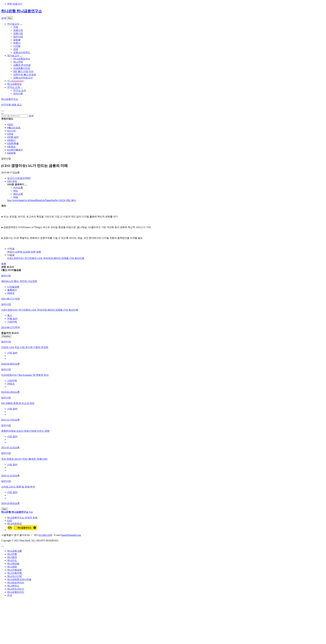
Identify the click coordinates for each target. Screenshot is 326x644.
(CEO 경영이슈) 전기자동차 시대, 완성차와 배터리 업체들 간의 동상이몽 (46, 258)
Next (4, 509)
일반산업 (18, 37)
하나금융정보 (14, 84)
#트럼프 (11, 147)
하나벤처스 (13, 586)
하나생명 (12, 567)
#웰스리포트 (14, 128)
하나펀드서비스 (16, 589)
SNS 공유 (12, 181)
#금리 (10, 124)
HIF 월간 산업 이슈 (23, 71)
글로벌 (17, 40)
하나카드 (12, 560)
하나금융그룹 (14, 551)
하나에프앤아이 (16, 583)
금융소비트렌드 (22, 52)
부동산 (17, 43)
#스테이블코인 (15, 150)
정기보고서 (13, 56)
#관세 (10, 134)
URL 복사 (71, 200)
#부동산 (11, 140)
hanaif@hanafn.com (71, 535)
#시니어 (11, 131)
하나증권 (12, 557)
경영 (16, 49)
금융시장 (18, 30)
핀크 (10, 595)
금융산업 (18, 33)
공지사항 (18, 94)
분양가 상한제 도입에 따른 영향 (24, 252)
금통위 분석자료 (22, 65)
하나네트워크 (14, 523)
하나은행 (12, 554)
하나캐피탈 (13, 564)
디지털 (17, 46)
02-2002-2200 (45, 535)
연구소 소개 (14, 87)
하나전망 (18, 62)
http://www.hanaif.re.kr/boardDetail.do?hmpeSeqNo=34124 (36, 200)
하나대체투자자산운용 (19, 579)
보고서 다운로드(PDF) (19, 178)
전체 (16, 27)
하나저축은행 (14, 573)
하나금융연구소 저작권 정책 (22, 518)
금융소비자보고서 (23, 78)
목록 (4, 264)
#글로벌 (11, 153)
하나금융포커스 (22, 59)
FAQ (10, 521)
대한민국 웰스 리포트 (25, 75)
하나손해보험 (14, 570)
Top (31, 512)
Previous (6, 336)
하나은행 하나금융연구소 (22, 11)
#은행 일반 (13, 137)
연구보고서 (13, 24)
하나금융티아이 (16, 592)
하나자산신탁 (14, 576)
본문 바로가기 (15, 4)
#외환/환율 (13, 143)
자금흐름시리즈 (22, 68)
